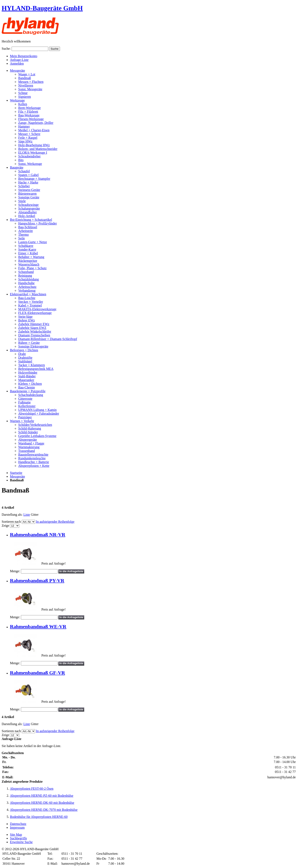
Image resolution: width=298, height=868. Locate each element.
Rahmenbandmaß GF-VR (37, 673)
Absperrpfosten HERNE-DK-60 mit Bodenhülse (42, 803)
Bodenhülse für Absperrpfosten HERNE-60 (39, 817)
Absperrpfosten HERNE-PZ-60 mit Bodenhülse (42, 796)
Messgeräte (17, 476)
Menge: (15, 571)
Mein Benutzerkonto (24, 56)
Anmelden (17, 63)
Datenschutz (18, 824)
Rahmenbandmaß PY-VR (37, 581)
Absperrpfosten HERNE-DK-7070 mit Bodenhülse (44, 810)
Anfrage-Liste (19, 60)
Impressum (17, 828)
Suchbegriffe (18, 838)
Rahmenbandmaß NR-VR (38, 535)
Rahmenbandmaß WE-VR (38, 627)
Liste (27, 515)
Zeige (5, 526)
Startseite (16, 473)
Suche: (6, 49)
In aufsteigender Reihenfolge (55, 522)
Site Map (16, 835)
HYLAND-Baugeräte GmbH (42, 8)
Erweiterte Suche (21, 842)
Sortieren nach (11, 522)
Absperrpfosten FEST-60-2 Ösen (32, 789)
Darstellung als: (12, 515)
